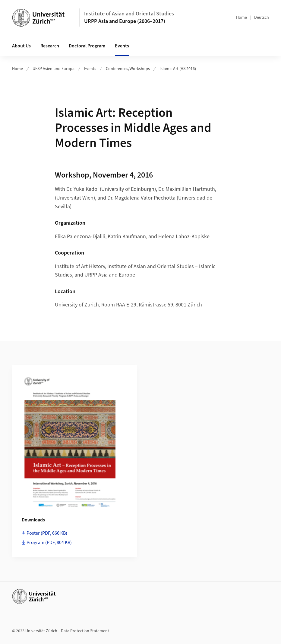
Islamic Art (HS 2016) (178, 69)
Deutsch (262, 18)
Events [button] (122, 46)
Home (242, 18)
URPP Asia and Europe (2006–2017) (125, 21)
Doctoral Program (87, 46)
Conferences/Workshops (128, 69)
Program (49, 543)
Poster (47, 533)
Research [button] (50, 46)
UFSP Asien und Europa (54, 69)
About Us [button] (21, 46)
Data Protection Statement (85, 631)
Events (90, 69)
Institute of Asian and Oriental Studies (129, 14)
